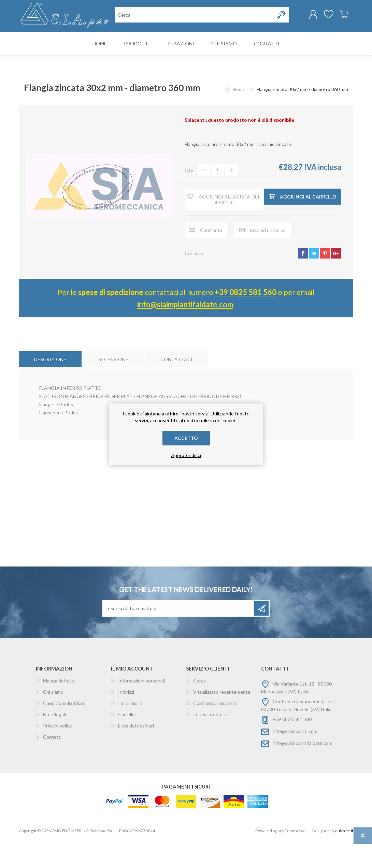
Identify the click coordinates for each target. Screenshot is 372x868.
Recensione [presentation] (113, 387)
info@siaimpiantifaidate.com (185, 332)
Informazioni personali (141, 709)
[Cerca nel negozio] (150, 44)
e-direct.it (344, 859)
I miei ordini (130, 731)
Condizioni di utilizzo (64, 731)
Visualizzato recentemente (222, 720)
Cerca (199, 709)
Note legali (54, 742)
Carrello (337, 17)
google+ (336, 281)
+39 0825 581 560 (246, 320)
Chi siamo (53, 720)
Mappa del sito (59, 709)
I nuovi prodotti (210, 742)
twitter (314, 281)
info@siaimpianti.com (295, 759)
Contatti (52, 765)
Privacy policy (57, 754)
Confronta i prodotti (215, 731)
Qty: (190, 198)
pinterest (325, 281)
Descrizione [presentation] (50, 387)
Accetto (186, 438)
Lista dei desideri (136, 754)
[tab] (50, 387)
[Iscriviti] (179, 636)
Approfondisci (186, 455)
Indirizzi (126, 720)
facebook (303, 281)
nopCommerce (291, 859)
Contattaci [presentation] (176, 387)
